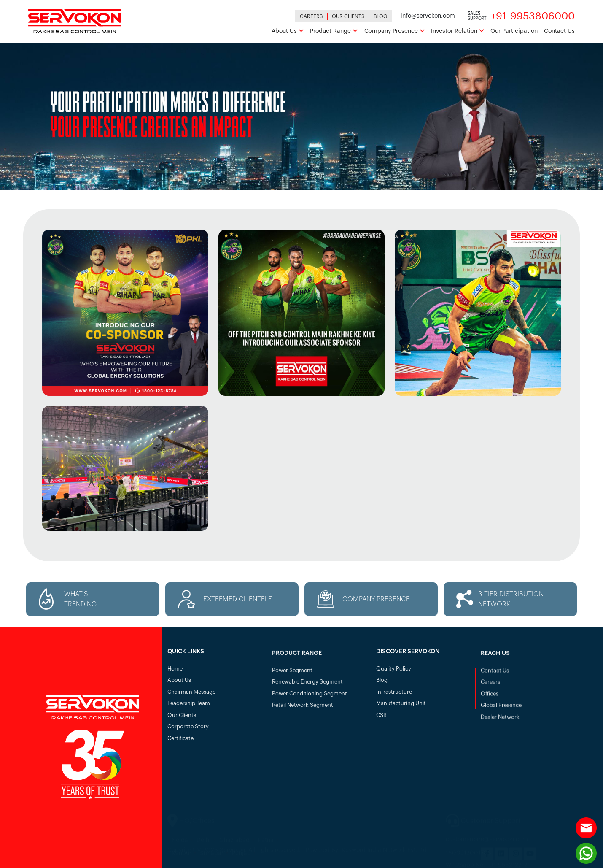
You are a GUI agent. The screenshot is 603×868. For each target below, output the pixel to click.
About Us (288, 31)
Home (175, 671)
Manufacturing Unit (401, 706)
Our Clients (348, 16)
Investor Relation (458, 31)
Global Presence (501, 710)
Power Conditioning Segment (310, 698)
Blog (380, 16)
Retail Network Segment (303, 710)
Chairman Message (191, 694)
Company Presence (394, 31)
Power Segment (292, 675)
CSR (381, 718)
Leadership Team (189, 706)
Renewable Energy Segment (307, 686)
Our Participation (514, 31)
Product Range (334, 31)
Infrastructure (394, 694)
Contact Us (559, 31)
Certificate (180, 741)
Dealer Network (500, 721)
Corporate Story (188, 729)
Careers (311, 16)
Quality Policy (394, 671)
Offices (490, 698)
